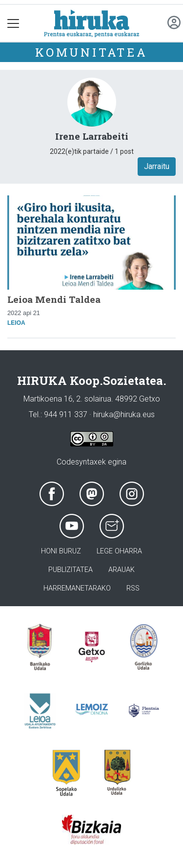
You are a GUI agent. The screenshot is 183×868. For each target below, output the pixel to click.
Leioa (16, 323)
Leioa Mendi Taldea (54, 299)
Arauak (122, 570)
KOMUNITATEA (91, 52)
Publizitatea (71, 570)
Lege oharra (119, 551)
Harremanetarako (77, 588)
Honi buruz (61, 551)
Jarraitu (157, 166)
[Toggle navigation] (13, 23)
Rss (133, 588)
